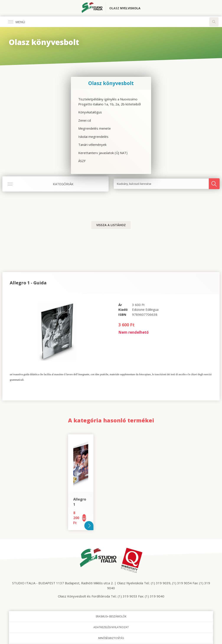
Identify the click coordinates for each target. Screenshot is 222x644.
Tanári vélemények (92, 145)
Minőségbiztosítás (111, 638)
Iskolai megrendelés (93, 137)
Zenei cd (85, 120)
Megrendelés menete (95, 128)
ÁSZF (82, 161)
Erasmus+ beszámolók (111, 616)
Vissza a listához (111, 225)
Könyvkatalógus (90, 112)
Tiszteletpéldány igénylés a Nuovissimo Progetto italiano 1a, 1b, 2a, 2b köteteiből (109, 102)
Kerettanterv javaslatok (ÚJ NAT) (103, 153)
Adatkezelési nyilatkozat (111, 627)
